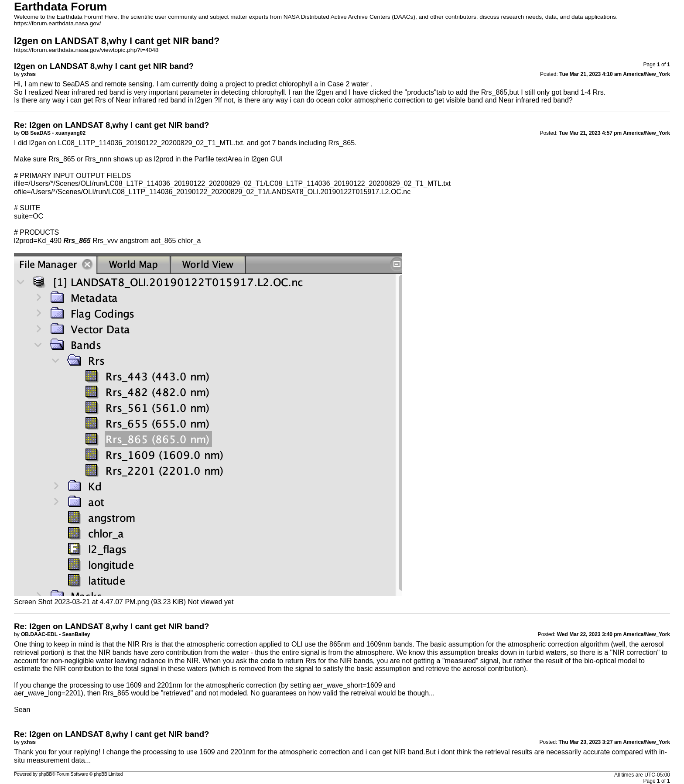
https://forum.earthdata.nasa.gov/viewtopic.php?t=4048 (86, 50)
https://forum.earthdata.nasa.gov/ (58, 23)
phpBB (46, 774)
